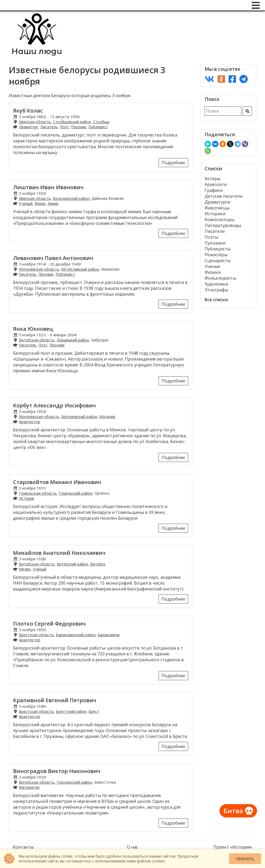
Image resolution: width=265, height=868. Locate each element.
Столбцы (101, 122)
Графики (214, 190)
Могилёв (107, 417)
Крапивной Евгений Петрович (55, 700)
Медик (25, 569)
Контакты (23, 847)
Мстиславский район (80, 269)
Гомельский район (76, 493)
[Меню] (256, 5)
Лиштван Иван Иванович (48, 187)
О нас (132, 847)
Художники (216, 284)
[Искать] (247, 111)
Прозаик (79, 127)
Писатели (215, 231)
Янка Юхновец (33, 329)
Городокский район (74, 782)
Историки (215, 214)
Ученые (212, 266)
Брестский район (71, 711)
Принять (245, 859)
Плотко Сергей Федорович (49, 624)
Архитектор (30, 422)
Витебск (98, 564)
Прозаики (215, 243)
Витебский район (72, 564)
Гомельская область (38, 493)
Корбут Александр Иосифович (54, 405)
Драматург (29, 127)
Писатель (49, 127)
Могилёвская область (39, 269)
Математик (29, 787)
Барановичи (109, 635)
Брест (94, 711)
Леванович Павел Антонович (53, 258)
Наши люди (37, 51)
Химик (53, 203)
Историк (27, 498)
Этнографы (216, 290)
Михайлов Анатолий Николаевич (59, 553)
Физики (213, 272)
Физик (40, 203)
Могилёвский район (79, 417)
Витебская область (37, 340)
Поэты (211, 237)
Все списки (216, 300)
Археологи (216, 184)
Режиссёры (216, 255)
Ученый (26, 203)
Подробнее (173, 163)
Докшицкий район (73, 340)
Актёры (212, 179)
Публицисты (218, 249)
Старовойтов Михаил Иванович (57, 482)
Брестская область (36, 635)
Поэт (64, 127)
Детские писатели (223, 196)
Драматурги (217, 202)
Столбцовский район (72, 122)
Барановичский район (76, 635)
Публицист (98, 127)
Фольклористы (220, 278)
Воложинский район (71, 198)
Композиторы (219, 220)
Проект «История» (233, 847)
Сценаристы (218, 261)
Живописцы (217, 208)
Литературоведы (223, 225)
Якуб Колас (28, 111)
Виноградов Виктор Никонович (57, 771)
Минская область (35, 122)
